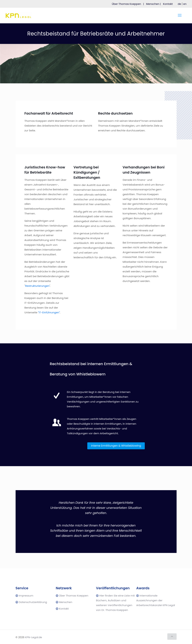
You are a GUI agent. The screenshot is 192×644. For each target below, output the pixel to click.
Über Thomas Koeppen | (128, 4)
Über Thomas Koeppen (74, 596)
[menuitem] (179, 4)
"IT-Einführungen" (49, 312)
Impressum (26, 596)
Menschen (66, 602)
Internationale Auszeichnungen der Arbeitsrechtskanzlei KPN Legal (156, 600)
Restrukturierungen (37, 286)
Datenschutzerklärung (33, 602)
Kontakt (169, 4)
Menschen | (153, 4)
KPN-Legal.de (34, 637)
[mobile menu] (180, 15)
